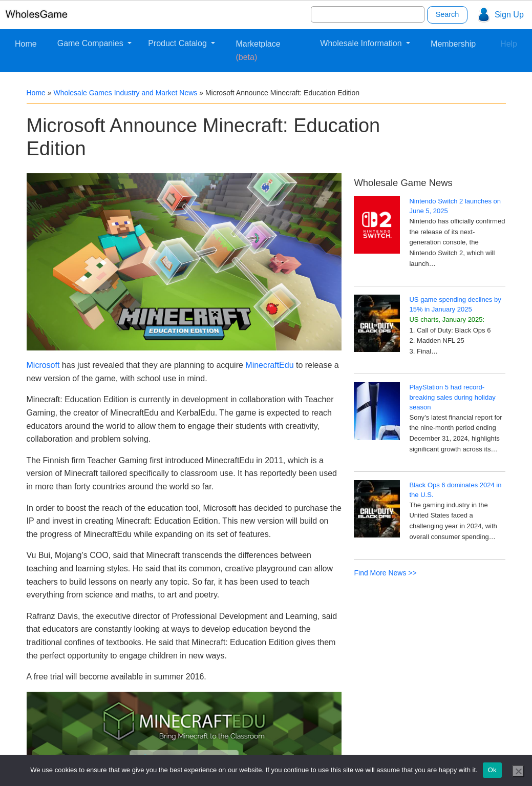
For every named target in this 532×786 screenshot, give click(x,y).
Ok (492, 770)
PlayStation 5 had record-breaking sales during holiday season (452, 397)
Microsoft (43, 365)
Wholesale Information (362, 43)
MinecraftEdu (269, 365)
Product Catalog (178, 43)
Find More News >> (385, 573)
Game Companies (91, 43)
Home (26, 44)
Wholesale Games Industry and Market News (125, 93)
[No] (518, 771)
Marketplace (258, 50)
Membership (453, 44)
